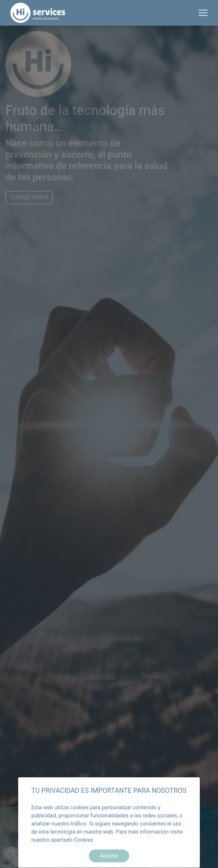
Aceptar (109, 856)
